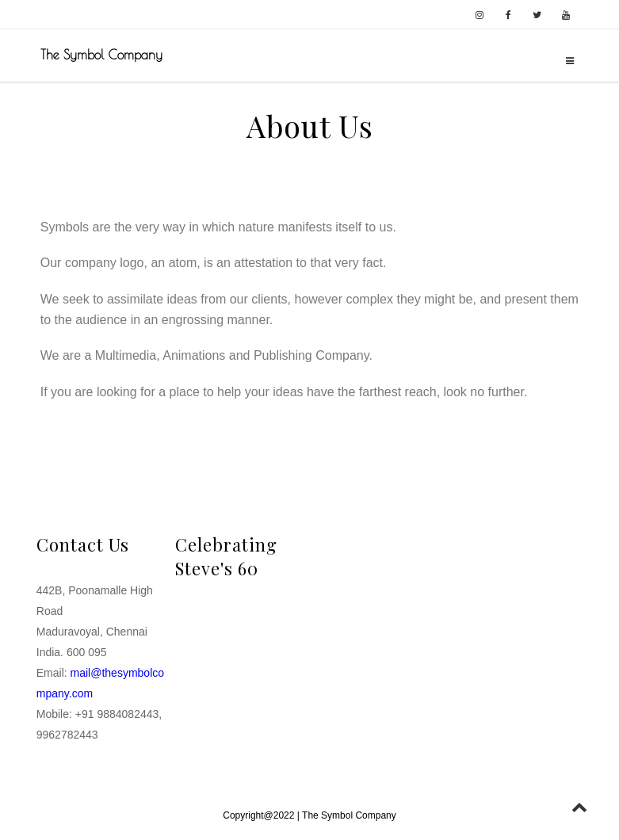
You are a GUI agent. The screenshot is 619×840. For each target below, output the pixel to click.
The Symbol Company (101, 55)
